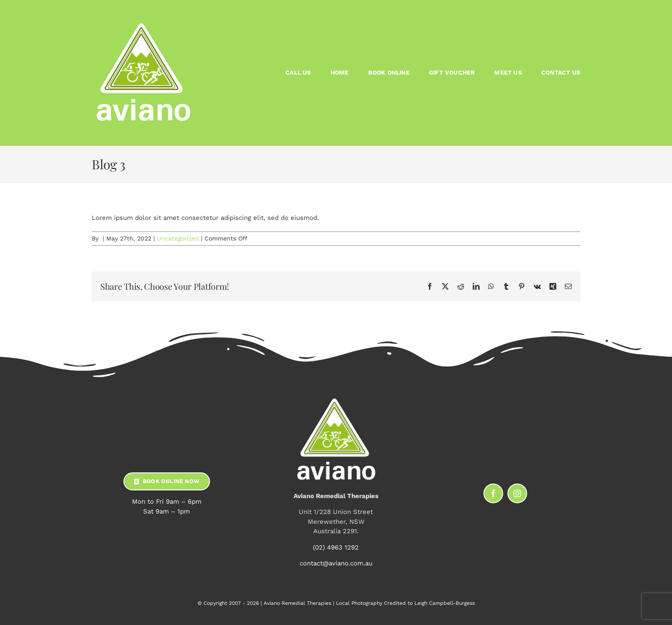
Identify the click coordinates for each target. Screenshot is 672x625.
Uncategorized (178, 238)
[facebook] (493, 493)
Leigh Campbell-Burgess (445, 603)
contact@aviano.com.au (336, 563)
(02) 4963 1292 (336, 547)
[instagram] (517, 493)
